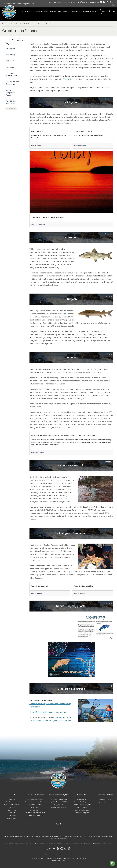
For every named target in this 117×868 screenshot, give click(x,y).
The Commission (12, 802)
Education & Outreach (35, 799)
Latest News (12, 815)
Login (64, 861)
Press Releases (12, 818)
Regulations (58, 805)
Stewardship (82, 799)
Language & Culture (105, 799)
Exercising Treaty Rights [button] (59, 12)
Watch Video (36, 146)
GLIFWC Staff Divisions (26, 24)
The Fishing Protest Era (35, 815)
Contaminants (82, 807)
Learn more (107, 843)
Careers (12, 813)
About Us (12, 799)
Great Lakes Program (82, 802)
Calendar (12, 807)
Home (4, 24)
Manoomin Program (82, 813)
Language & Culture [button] (89, 12)
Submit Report (37, 594)
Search (105, 11)
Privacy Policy (56, 861)
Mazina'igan (35, 807)
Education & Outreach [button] (39, 12)
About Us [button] (25, 12)
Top (108, 100)
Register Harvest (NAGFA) (58, 802)
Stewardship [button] (75, 12)
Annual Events (35, 810)
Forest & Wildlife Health (82, 810)
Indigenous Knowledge (105, 802)
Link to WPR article (38, 453)
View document (81, 146)
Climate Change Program (82, 805)
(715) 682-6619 (84, 2)
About (13, 24)
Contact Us (94, 2)
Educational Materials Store (35, 813)
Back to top (11, 109)
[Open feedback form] (112, 863)
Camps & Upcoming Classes (35, 802)
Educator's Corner (35, 805)
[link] (50, 138)
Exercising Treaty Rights (58, 799)
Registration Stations (58, 807)
